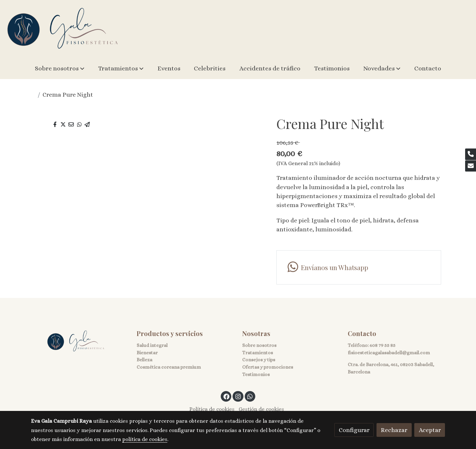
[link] (63, 29)
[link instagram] (238, 396)
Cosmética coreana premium (169, 367)
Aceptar (430, 430)
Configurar (354, 430)
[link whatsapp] (359, 267)
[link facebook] (226, 396)
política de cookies (145, 439)
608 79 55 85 (382, 345)
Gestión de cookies (261, 409)
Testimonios (256, 374)
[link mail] (471, 166)
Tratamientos (258, 353)
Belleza (144, 360)
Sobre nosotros (259, 345)
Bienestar (147, 353)
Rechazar (394, 430)
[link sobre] (80, 341)
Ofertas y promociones (268, 367)
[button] (60, 68)
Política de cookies (212, 409)
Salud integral (152, 345)
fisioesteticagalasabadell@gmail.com (389, 353)
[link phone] (471, 154)
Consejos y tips (259, 360)
